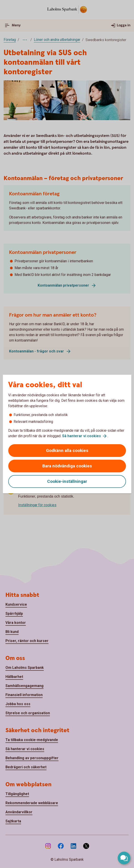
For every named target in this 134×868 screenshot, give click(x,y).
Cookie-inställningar (67, 481)
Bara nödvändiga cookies (67, 466)
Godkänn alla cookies (67, 450)
